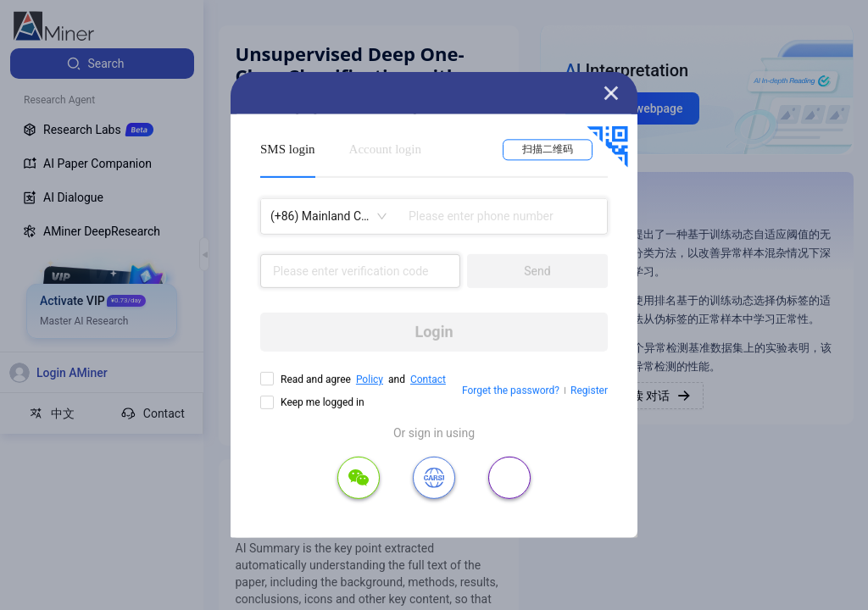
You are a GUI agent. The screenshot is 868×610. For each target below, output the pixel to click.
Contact (428, 380)
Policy (370, 380)
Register (589, 391)
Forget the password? (511, 391)
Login (434, 332)
